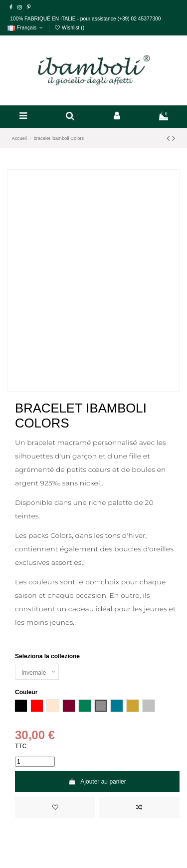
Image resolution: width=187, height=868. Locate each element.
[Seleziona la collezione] (37, 672)
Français (26, 28)
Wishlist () (69, 28)
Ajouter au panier (97, 782)
